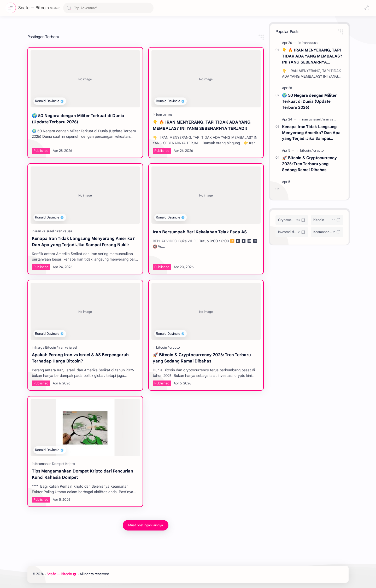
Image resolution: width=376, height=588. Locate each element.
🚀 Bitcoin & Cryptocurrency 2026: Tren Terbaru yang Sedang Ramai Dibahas (202, 358)
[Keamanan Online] (327, 232)
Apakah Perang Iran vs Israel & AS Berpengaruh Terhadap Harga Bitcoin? (80, 358)
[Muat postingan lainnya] (146, 525)
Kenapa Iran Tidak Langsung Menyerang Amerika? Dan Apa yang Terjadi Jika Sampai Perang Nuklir (83, 242)
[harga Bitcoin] (46, 347)
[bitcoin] (162, 347)
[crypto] (175, 347)
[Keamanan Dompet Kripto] (55, 464)
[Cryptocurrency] (292, 220)
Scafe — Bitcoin (61, 574)
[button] (367, 8)
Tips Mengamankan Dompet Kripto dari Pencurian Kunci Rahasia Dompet (83, 474)
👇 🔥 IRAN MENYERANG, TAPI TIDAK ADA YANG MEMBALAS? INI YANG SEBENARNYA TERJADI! (202, 125)
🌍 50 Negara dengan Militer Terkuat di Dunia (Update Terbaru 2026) (78, 119)
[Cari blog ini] (108, 8)
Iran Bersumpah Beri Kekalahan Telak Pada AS (200, 232)
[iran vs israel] (45, 231)
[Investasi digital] (292, 232)
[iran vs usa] (164, 115)
